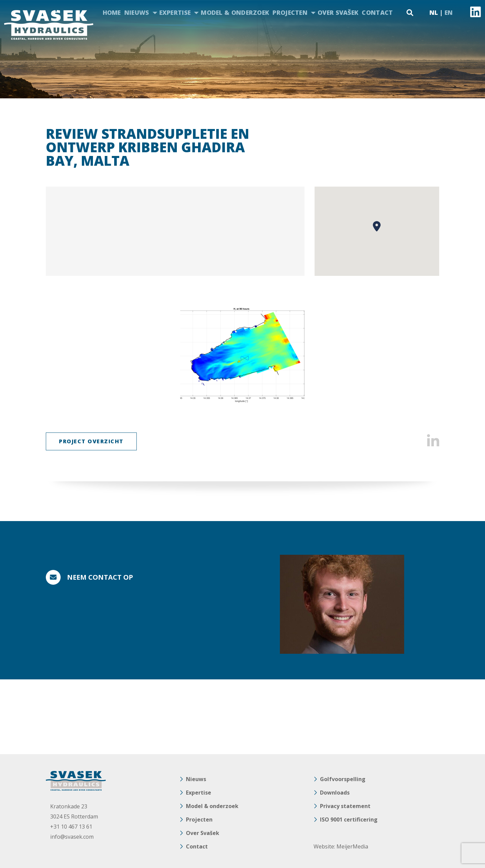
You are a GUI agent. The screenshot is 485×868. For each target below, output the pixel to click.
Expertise (175, 12)
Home (112, 12)
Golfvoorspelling (343, 779)
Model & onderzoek (235, 12)
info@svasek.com (72, 837)
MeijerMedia (352, 846)
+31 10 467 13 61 (71, 827)
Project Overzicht (91, 441)
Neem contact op (100, 577)
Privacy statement (345, 806)
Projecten (290, 12)
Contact (377, 12)
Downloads (335, 793)
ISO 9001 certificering (349, 819)
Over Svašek (338, 12)
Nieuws (137, 12)
